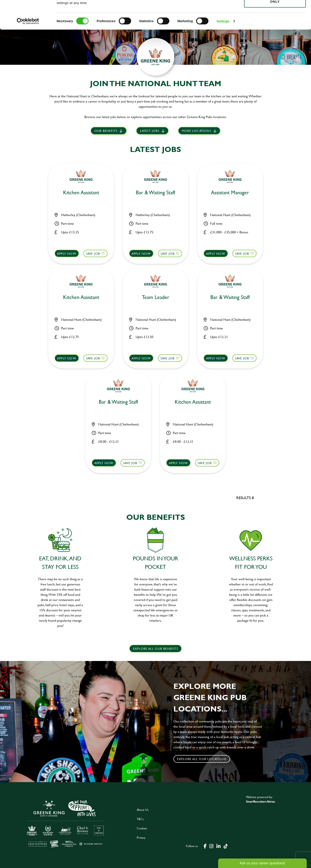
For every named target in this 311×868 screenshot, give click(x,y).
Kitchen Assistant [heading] (81, 193)
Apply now (67, 254)
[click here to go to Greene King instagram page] (211, 846)
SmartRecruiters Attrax (260, 801)
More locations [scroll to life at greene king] (197, 131)
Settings (223, 50)
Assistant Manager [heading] (230, 193)
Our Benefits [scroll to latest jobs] (106, 131)
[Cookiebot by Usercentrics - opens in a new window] (28, 50)
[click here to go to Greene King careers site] (65, 823)
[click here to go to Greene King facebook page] (205, 846)
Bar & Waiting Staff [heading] (155, 193)
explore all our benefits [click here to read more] (155, 649)
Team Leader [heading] (156, 297)
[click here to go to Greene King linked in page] (218, 846)
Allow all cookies (275, 11)
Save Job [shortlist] (93, 254)
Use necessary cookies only (275, 27)
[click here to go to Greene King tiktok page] (225, 846)
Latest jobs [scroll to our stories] (150, 131)
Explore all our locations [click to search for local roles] (202, 759)
